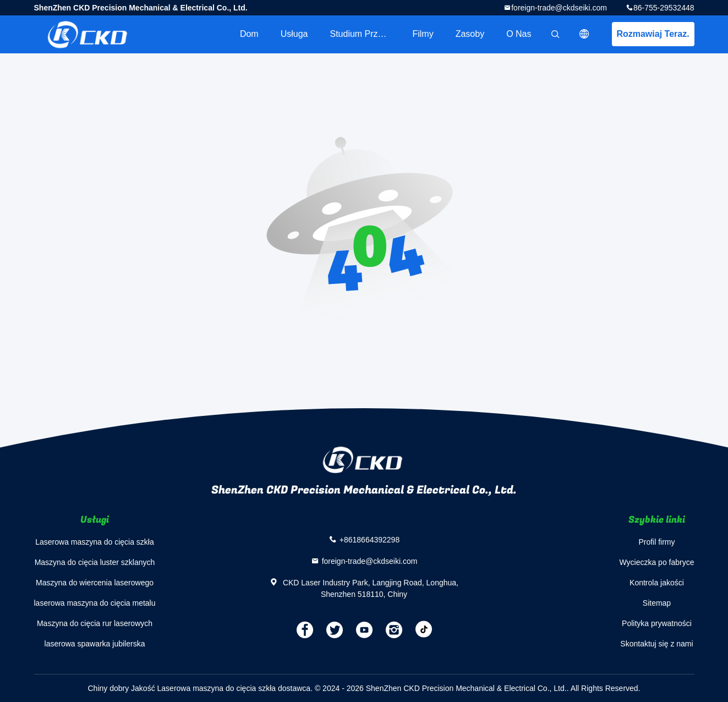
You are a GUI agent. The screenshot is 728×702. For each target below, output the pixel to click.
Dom (249, 34)
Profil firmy (656, 542)
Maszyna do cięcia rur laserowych (95, 623)
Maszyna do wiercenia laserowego (95, 583)
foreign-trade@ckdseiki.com (559, 8)
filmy (423, 34)
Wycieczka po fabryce (656, 562)
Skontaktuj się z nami (656, 644)
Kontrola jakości (657, 583)
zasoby (470, 34)
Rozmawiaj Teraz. (653, 34)
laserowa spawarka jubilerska (95, 644)
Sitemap (657, 603)
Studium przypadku (365, 34)
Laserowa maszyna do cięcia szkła (95, 542)
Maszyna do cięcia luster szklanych (95, 562)
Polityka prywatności (657, 623)
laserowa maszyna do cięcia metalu (95, 603)
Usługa (294, 34)
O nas (519, 34)
